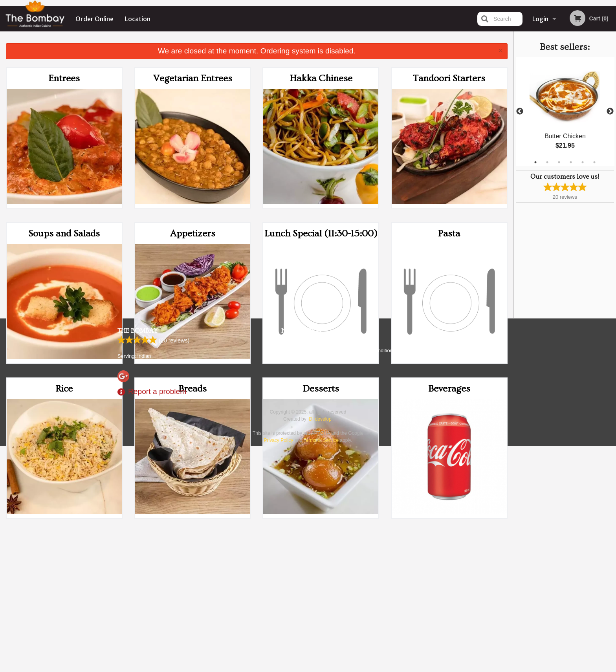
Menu (288, 567)
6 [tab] (594, 162)
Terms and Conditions (371, 577)
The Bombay (137, 557)
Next (610, 112)
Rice (64, 389)
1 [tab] (535, 162)
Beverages (449, 389)
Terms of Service (321, 667)
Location (138, 19)
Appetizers (193, 233)
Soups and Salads (64, 233)
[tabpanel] (565, 112)
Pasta (449, 233)
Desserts (321, 389)
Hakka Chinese (321, 78)
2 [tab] (547, 162)
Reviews (356, 567)
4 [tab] (571, 162)
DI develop (320, 646)
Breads (192, 389)
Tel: (432, 587)
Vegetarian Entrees (193, 78)
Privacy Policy (362, 587)
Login (540, 19)
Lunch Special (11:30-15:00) (321, 233)
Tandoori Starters (449, 78)
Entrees (64, 78)
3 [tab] (559, 162)
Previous (520, 112)
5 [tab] (583, 162)
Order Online (94, 19)
